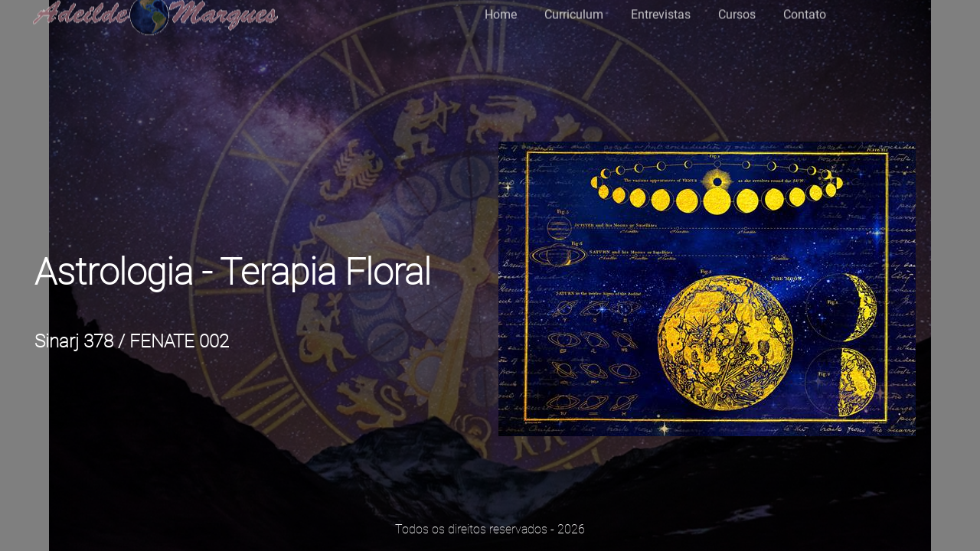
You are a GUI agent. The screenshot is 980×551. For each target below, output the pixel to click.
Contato (805, 10)
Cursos (737, 10)
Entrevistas (661, 10)
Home (501, 10)
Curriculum (574, 10)
